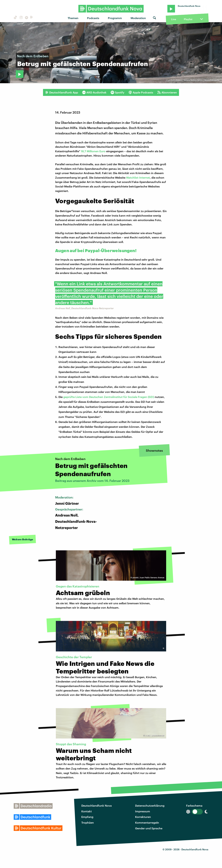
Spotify (118, 92)
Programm (115, 18)
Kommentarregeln (147, 822)
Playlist (188, 19)
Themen (73, 18)
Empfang (87, 817)
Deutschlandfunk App (62, 92)
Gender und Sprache (149, 828)
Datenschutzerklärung (150, 805)
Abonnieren (167, 92)
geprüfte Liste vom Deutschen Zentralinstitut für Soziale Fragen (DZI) (109, 397)
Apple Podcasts (141, 92)
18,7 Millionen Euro (93, 151)
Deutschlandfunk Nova (97, 805)
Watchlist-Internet (138, 177)
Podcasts (93, 18)
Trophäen (88, 822)
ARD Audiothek (94, 92)
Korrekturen (143, 817)
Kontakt (87, 811)
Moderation (138, 18)
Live (174, 19)
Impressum (143, 811)
